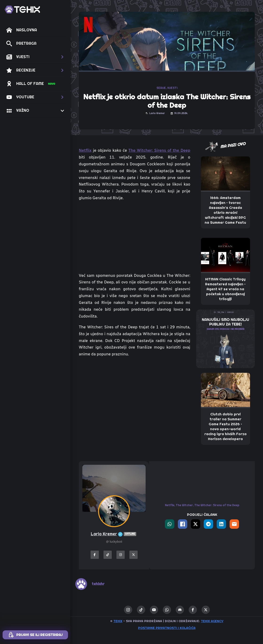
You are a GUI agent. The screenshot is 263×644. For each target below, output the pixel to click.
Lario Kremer (114, 534)
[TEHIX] (22, 10)
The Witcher (184, 505)
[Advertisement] (135, 396)
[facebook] (193, 610)
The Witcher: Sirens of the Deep (159, 150)
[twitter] (206, 610)
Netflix (85, 150)
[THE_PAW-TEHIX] (225, 338)
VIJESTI (172, 88)
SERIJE (161, 88)
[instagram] (128, 610)
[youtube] (154, 610)
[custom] (141, 610)
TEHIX (118, 621)
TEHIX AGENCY (212, 621)
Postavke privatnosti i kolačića (167, 628)
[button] (35, 57)
